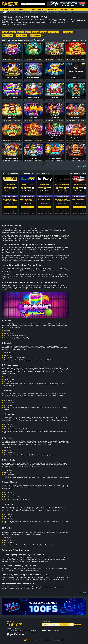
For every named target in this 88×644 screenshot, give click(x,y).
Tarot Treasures (55, 118)
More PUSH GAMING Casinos (78, 174)
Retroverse (12, 57)
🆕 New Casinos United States (37, 12)
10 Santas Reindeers (33, 98)
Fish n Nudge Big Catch (55, 158)
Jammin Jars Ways (12, 98)
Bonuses (5, 9)
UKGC (65, 235)
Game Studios (41, 9)
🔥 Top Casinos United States (21, 12)
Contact (50, 631)
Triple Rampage (55, 138)
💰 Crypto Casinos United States (54, 12)
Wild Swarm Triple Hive (12, 158)
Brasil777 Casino (28, 184)
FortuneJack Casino (62, 184)
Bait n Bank (55, 77)
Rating (77, 40)
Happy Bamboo (12, 118)
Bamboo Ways (12, 138)
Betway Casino (45, 184)
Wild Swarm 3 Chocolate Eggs (55, 57)
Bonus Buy (36, 32)
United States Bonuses (69, 12)
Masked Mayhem (76, 118)
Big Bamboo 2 (33, 57)
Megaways (44, 32)
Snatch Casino (10, 184)
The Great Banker (12, 77)
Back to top (81, 166)
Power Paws (33, 158)
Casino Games (31, 9)
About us (57, 631)
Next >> (47, 164)
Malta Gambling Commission (49, 235)
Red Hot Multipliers (76, 57)
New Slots (13, 32)
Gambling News (63, 9)
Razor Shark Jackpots (33, 77)
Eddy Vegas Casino (80, 184)
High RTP (28, 32)
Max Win (71, 40)
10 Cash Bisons (33, 138)
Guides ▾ (72, 9)
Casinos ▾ (13, 9)
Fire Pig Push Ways (76, 138)
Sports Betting (52, 9)
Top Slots (5, 32)
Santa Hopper (55, 98)
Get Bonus (10, 207)
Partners (44, 631)
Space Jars (76, 77)
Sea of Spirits (76, 98)
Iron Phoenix (76, 158)
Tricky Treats (33, 118)
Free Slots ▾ (22, 9)
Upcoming (20, 32)
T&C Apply (8, 210)
